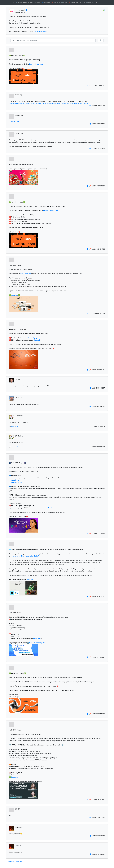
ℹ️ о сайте (82, 2)
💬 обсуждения (35, 2)
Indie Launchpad (26, 274)
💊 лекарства (73, 2)
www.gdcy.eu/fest (16, 482)
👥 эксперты (46, 2)
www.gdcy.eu (15, 480)
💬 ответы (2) (14, 447)
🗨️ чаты (26, 2)
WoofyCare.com (14, 122)
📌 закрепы (56, 2)
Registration (15, 777)
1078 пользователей (40, 32)
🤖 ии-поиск (90, 2)
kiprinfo (11, 2)
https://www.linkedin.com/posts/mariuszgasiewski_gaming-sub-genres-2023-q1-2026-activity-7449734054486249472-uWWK (49, 104)
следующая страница (15, 862)
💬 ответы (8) (14, 427)
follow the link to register (37, 643)
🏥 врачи (64, 2)
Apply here (15, 295)
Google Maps (37, 639)
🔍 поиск (19, 2)
